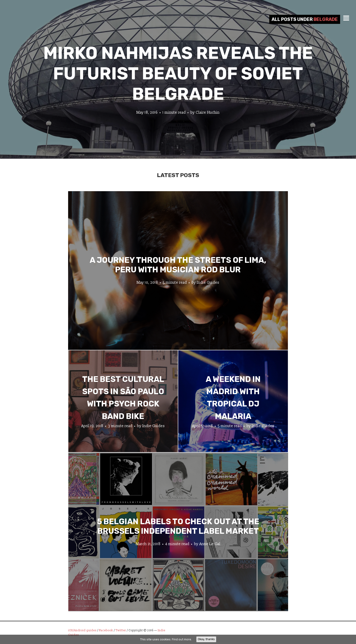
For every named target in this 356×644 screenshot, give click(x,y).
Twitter (121, 630)
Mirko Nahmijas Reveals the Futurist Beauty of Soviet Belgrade (178, 74)
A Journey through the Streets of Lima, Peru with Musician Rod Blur (178, 265)
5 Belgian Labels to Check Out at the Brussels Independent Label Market (178, 526)
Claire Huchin (208, 113)
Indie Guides (208, 282)
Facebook (106, 630)
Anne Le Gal (210, 544)
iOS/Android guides (82, 630)
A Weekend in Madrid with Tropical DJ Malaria (233, 398)
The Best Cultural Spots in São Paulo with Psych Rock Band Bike (123, 398)
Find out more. (182, 639)
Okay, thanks (206, 639)
